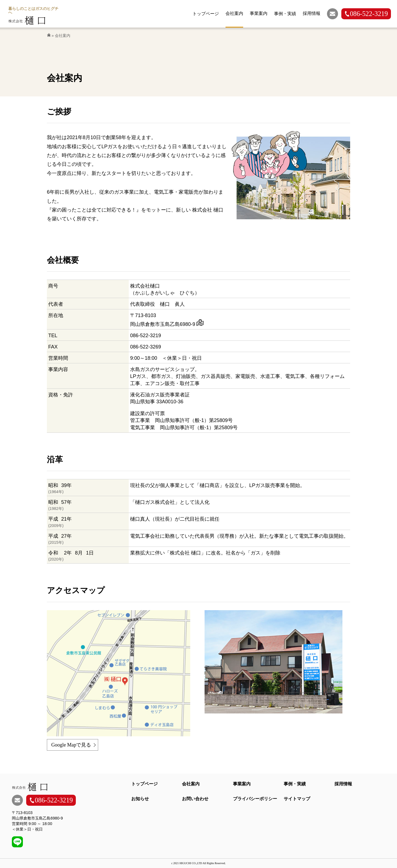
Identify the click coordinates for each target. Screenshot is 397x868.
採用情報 (343, 784)
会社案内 (191, 784)
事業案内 (242, 784)
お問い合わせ (195, 799)
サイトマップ (297, 799)
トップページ (144, 784)
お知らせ (140, 799)
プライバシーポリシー (255, 799)
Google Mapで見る (71, 745)
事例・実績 (295, 784)
